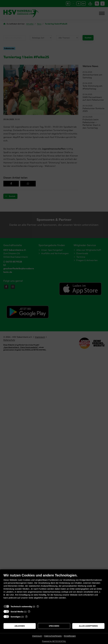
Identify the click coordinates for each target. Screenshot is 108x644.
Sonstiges (16, 617)
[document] (54, 588)
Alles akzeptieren (88, 626)
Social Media (17, 612)
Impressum (37, 636)
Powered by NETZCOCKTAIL (54, 641)
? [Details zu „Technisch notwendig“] (38, 606)
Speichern (54, 626)
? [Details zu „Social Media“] (29, 611)
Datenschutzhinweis (53, 636)
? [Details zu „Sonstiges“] (26, 617)
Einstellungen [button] (70, 636)
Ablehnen (20, 626)
